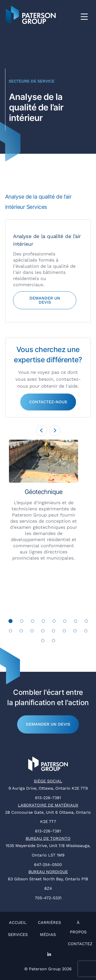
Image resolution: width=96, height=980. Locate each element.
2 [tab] (22, 622)
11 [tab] (32, 632)
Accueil (18, 922)
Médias (48, 935)
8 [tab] (86, 622)
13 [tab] (54, 632)
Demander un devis (48, 724)
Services (18, 935)
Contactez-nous (48, 402)
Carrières (49, 922)
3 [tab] (32, 622)
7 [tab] (75, 622)
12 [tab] (43, 632)
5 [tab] (54, 622)
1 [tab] (10, 622)
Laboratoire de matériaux (48, 805)
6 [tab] (65, 622)
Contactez (80, 944)
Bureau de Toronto (48, 838)
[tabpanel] (48, 500)
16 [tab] (86, 632)
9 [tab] (10, 632)
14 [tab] (64, 632)
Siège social (48, 781)
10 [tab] (21, 632)
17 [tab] (43, 642)
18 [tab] (54, 642)
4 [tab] (43, 622)
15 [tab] (75, 632)
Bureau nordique (48, 872)
